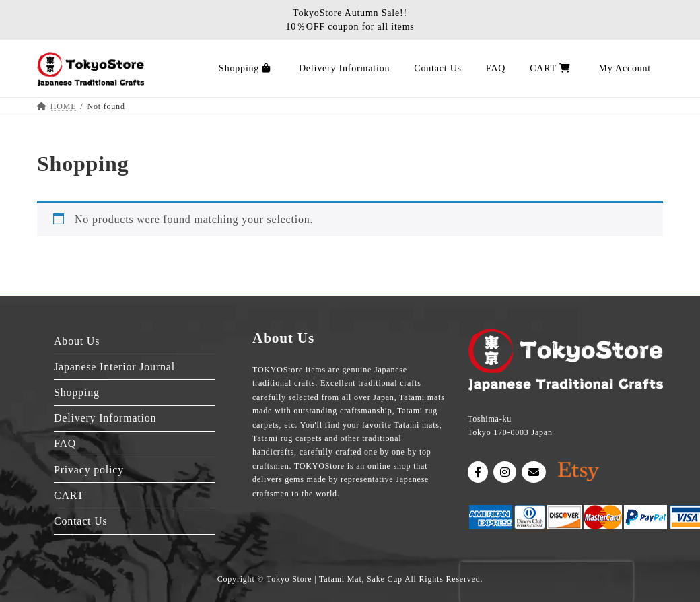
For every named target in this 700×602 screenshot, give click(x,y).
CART (69, 495)
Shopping (77, 392)
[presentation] (547, 582)
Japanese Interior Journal (114, 367)
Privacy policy (89, 470)
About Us (77, 341)
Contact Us (81, 521)
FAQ (65, 443)
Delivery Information (105, 418)
